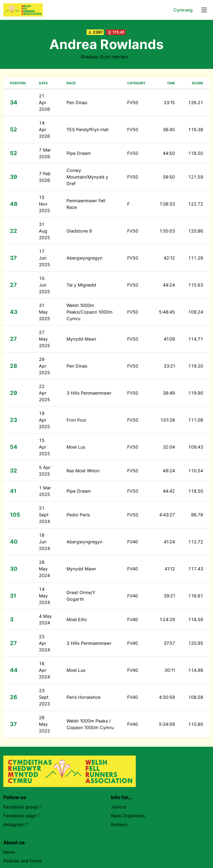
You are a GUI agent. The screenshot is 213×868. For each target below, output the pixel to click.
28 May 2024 (44, 569)
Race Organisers (128, 816)
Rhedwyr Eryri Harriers (104, 57)
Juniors (119, 807)
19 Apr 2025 (44, 420)
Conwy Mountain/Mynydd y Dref (87, 177)
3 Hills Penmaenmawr (89, 393)
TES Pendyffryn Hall (87, 130)
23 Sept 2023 (44, 697)
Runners (119, 824)
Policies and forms (23, 861)
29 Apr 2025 (44, 366)
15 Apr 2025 (44, 447)
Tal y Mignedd (81, 285)
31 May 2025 (44, 312)
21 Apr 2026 (44, 103)
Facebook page (22, 816)
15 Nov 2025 (44, 204)
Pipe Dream (79, 153)
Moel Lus (76, 447)
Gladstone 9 (79, 231)
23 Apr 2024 (44, 643)
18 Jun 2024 (44, 542)
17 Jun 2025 (44, 258)
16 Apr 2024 (44, 670)
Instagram (16, 824)
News (9, 852)
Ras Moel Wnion (83, 471)
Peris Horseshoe (83, 697)
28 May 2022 (44, 724)
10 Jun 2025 (44, 285)
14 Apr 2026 (44, 130)
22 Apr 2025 (44, 393)
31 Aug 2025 (44, 231)
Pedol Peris (78, 515)
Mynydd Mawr (81, 339)
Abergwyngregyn (84, 258)
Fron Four (76, 420)
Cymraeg (183, 10)
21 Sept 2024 (44, 515)
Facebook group (23, 807)
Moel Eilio (77, 619)
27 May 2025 (44, 339)
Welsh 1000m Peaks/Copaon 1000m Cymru (90, 312)
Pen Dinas (77, 103)
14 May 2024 (44, 596)
